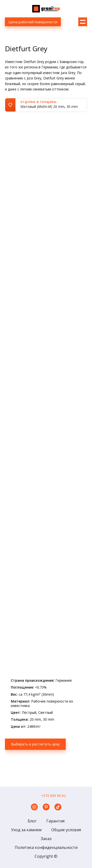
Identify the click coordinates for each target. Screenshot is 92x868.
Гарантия (55, 821)
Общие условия (66, 830)
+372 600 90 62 (53, 796)
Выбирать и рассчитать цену (35, 744)
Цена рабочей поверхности (33, 22)
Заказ (46, 839)
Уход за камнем (26, 830)
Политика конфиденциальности (46, 847)
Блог (32, 821)
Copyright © (46, 856)
